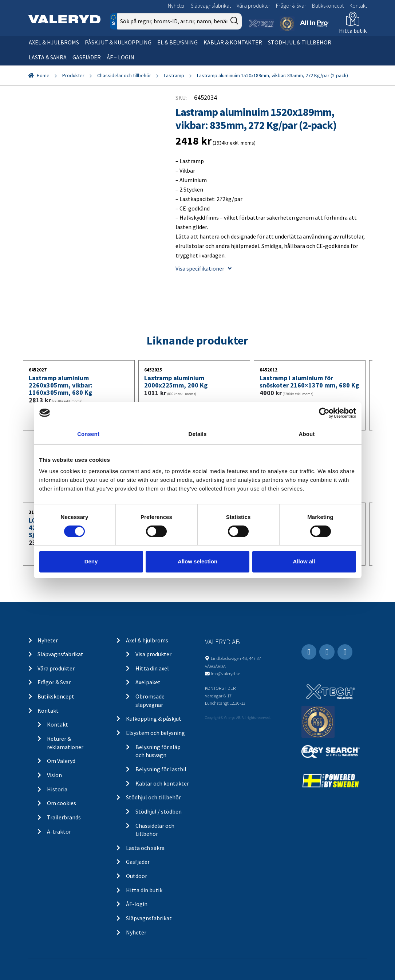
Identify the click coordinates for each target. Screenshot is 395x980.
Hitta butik (353, 31)
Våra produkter (253, 6)
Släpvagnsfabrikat (211, 6)
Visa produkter (153, 654)
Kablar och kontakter (162, 783)
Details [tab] (198, 434)
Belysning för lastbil (161, 769)
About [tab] (307, 434)
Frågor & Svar (291, 6)
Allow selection (197, 561)
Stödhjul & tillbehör (300, 42)
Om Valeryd (61, 761)
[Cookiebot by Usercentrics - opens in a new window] (324, 413)
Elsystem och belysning (155, 733)
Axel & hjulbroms (54, 42)
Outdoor (137, 876)
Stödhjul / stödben (159, 811)
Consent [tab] (88, 434)
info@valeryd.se (225, 673)
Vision (54, 775)
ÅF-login (137, 904)
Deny (91, 561)
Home (43, 75)
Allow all (304, 561)
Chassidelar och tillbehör (124, 75)
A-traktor (59, 831)
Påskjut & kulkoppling (118, 42)
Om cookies (62, 803)
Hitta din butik (144, 890)
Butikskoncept (328, 6)
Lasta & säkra (48, 57)
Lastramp (174, 75)
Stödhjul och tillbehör (153, 797)
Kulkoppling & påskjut (154, 719)
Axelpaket (148, 682)
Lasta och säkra (145, 848)
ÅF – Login (121, 57)
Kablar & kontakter (233, 42)
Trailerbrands (64, 817)
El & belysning (177, 42)
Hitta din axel (152, 668)
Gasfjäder (87, 57)
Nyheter (176, 6)
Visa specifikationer (204, 268)
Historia (57, 789)
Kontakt (358, 6)
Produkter (73, 75)
